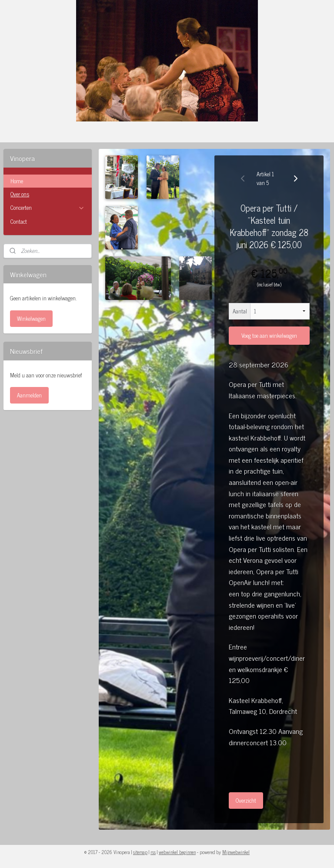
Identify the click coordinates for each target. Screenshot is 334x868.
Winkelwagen (31, 318)
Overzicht (246, 801)
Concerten (48, 207)
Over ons (20, 194)
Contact (19, 221)
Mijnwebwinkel (236, 852)
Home (17, 181)
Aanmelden (29, 395)
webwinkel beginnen (177, 852)
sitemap (140, 852)
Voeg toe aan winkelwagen (269, 336)
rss (153, 852)
